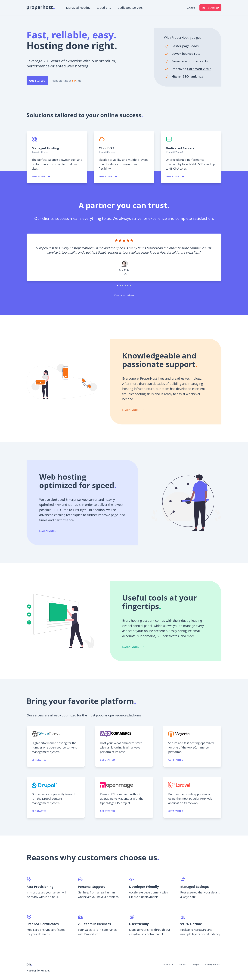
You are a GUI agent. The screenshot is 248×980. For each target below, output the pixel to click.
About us (168, 964)
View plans (41, 177)
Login (191, 8)
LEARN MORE (133, 410)
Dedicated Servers (130, 8)
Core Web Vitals (199, 69)
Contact (183, 964)
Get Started (210, 8)
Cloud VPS (104, 8)
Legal (196, 964)
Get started (39, 760)
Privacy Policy (212, 964)
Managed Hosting (78, 8)
